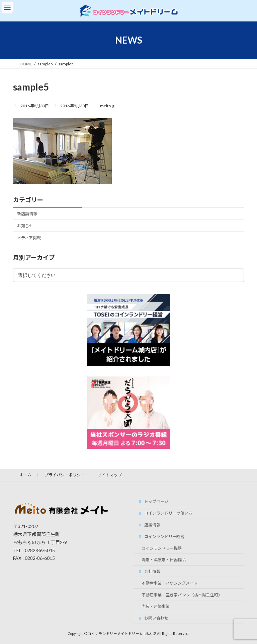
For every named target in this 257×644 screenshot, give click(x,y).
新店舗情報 (27, 214)
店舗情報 (149, 525)
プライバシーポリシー (65, 475)
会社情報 (149, 571)
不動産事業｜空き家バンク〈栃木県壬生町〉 (182, 595)
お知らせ (25, 226)
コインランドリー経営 (161, 537)
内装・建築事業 (156, 607)
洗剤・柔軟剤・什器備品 (164, 560)
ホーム (25, 475)
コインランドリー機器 (162, 548)
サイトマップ (110, 475)
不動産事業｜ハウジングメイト (170, 583)
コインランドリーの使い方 (165, 513)
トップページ (153, 502)
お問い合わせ (153, 618)
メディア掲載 (29, 238)
